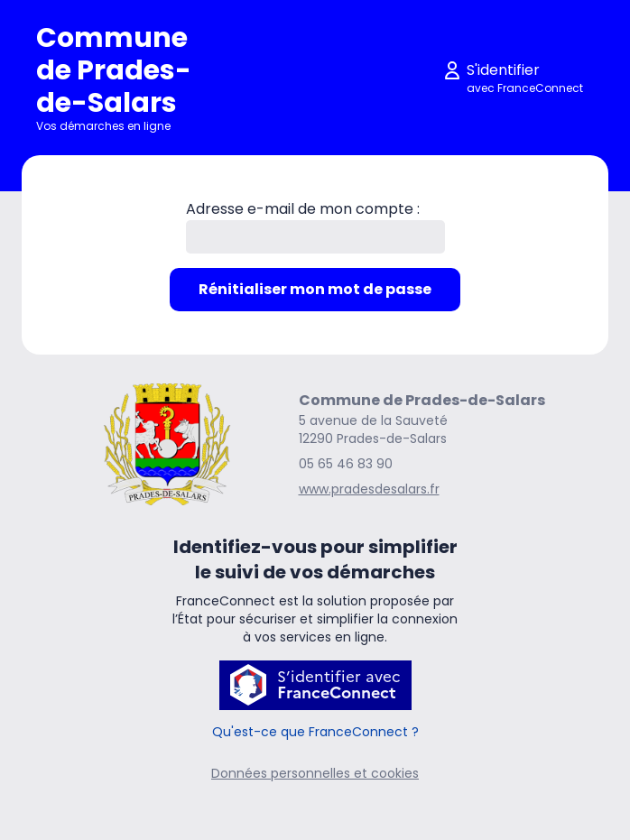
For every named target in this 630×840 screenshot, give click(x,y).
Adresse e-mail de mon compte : (303, 209)
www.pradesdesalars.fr (369, 489)
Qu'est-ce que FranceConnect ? (315, 732)
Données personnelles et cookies (315, 773)
